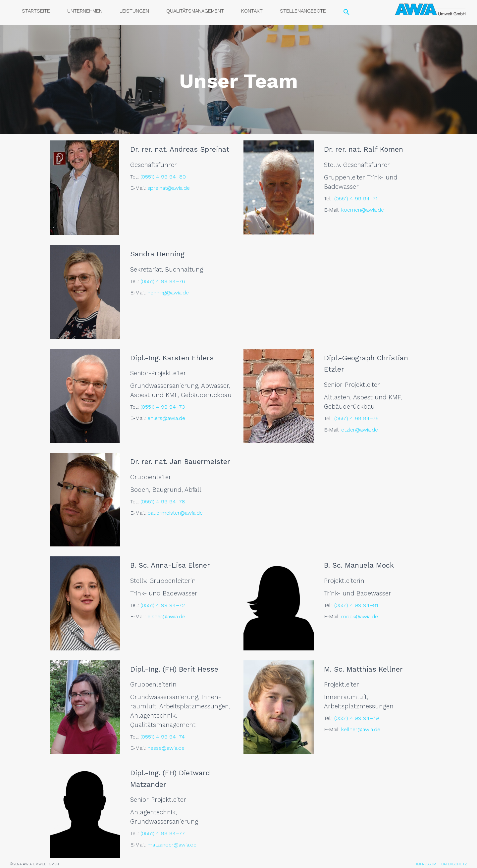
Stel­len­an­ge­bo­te (303, 11)
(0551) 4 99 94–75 (356, 418)
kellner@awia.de (361, 729)
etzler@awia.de (360, 430)
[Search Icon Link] (346, 12)
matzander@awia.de (172, 845)
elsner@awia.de (166, 616)
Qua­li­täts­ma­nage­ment (195, 11)
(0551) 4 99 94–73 (163, 407)
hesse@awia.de (166, 748)
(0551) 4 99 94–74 (163, 737)
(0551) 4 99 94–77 (163, 833)
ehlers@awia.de (166, 418)
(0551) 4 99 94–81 (356, 605)
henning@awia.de (168, 293)
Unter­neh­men (85, 11)
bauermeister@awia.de (175, 513)
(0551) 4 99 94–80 (163, 177)
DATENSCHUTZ (454, 864)
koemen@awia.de (363, 210)
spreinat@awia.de (169, 188)
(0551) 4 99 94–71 (356, 199)
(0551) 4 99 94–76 (163, 281)
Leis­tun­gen (134, 11)
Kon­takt (252, 11)
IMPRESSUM (426, 864)
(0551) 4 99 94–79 (357, 718)
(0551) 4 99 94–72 (163, 605)
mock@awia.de (360, 616)
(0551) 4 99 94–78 (163, 502)
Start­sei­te (36, 11)
